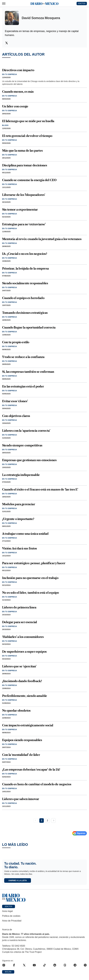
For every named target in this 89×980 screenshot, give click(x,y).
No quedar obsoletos (16, 711)
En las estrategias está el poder (23, 386)
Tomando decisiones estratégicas (25, 313)
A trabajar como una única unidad (25, 534)
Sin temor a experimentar (20, 210)
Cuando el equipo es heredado (23, 298)
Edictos (9, 906)
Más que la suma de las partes (22, 151)
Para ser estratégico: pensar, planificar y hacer (34, 563)
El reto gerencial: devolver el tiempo (27, 136)
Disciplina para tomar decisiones (25, 165)
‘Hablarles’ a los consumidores (23, 637)
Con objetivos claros (16, 416)
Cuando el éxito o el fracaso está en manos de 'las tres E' (40, 489)
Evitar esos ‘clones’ (15, 401)
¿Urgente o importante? (18, 519)
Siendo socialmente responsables (25, 283)
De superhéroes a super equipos (24, 652)
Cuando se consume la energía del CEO (29, 180)
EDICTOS (82, 4)
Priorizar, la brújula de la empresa (25, 268)
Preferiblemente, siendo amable (24, 696)
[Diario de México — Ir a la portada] (44, 4)
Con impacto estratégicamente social (28, 725)
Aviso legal (7, 911)
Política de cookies (11, 916)
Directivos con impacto (18, 70)
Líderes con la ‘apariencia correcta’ (26, 431)
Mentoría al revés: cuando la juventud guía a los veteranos (42, 239)
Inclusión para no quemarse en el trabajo (30, 578)
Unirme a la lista (18, 880)
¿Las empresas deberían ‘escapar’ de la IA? (31, 769)
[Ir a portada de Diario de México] (44, 898)
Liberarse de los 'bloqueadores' (24, 195)
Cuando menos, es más (18, 92)
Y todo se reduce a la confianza (23, 357)
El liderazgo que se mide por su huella (28, 121)
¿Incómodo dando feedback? (22, 681)
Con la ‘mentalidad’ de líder (21, 755)
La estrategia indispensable (21, 475)
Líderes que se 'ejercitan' (19, 666)
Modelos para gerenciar (19, 504)
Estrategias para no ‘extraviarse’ (24, 224)
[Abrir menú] (4, 4)
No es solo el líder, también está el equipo (30, 593)
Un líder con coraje (15, 106)
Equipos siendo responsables (22, 740)
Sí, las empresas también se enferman (28, 372)
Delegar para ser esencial (19, 622)
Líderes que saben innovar (21, 799)
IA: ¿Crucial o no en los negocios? (25, 254)
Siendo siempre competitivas (22, 445)
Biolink (8, 972)
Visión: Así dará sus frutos (20, 548)
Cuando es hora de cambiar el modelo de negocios (37, 784)
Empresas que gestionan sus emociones (29, 460)
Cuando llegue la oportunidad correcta (29, 327)
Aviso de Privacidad (12, 921)
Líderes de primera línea (19, 607)
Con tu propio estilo (16, 342)
